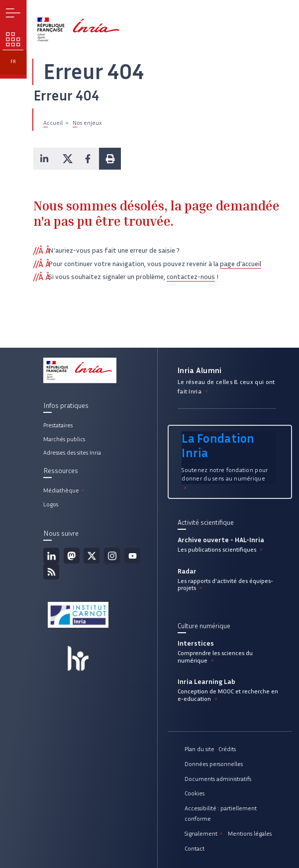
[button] (44, 159)
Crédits (227, 749)
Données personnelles (214, 764)
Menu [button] (13, 13)
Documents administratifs (218, 779)
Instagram (112, 556)
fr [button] (13, 62)
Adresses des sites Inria (72, 452)
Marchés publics (64, 439)
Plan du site (199, 749)
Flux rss (51, 572)
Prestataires (58, 425)
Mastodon (72, 556)
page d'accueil (241, 264)
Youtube (132, 556)
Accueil (53, 123)
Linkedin (51, 556)
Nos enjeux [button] (13, 39)
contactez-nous (191, 277)
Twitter (92, 556)
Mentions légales (250, 833)
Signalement (204, 833)
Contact (195, 848)
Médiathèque (64, 490)
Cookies (195, 793)
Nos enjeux (87, 123)
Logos (51, 504)
